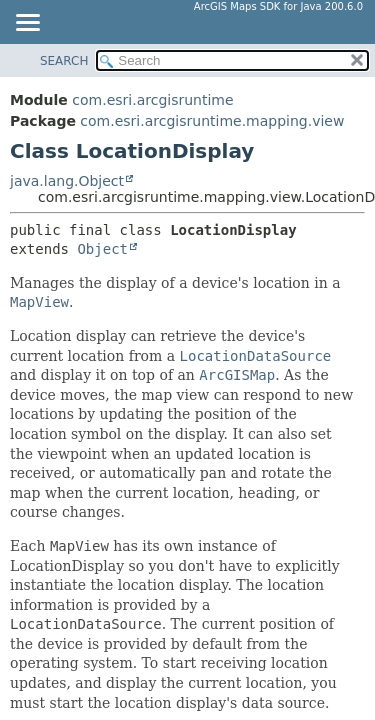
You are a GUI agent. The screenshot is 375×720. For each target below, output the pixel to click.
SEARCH (64, 61)
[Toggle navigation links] (27, 24)
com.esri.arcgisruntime (152, 100)
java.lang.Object (67, 181)
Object (102, 249)
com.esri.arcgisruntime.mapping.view (212, 121)
